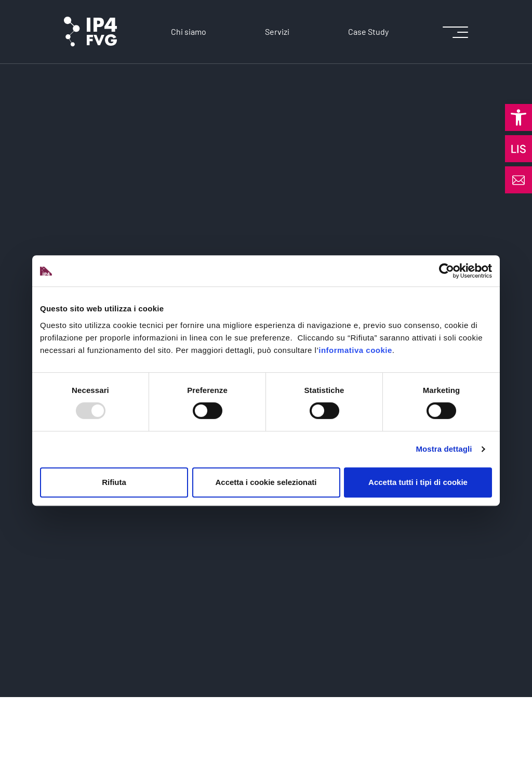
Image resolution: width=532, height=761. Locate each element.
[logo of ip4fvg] (90, 32)
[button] (518, 117)
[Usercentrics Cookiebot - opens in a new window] (447, 271)
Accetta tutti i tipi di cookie (418, 482)
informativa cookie (355, 350)
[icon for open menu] (455, 32)
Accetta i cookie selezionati (266, 482)
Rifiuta (114, 482)
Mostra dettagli (444, 449)
